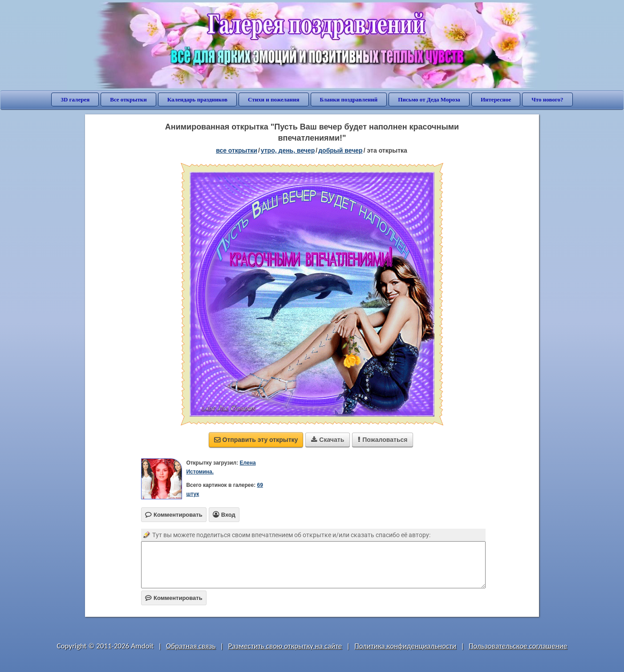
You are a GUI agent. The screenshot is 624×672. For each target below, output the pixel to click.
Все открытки (128, 99)
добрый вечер (340, 150)
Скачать (328, 440)
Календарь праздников (197, 99)
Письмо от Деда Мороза (429, 99)
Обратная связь (191, 646)
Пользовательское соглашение (518, 646)
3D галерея (75, 99)
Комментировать (174, 598)
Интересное (496, 99)
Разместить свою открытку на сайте (285, 646)
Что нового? (547, 99)
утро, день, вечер (288, 150)
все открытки (237, 150)
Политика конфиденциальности (405, 646)
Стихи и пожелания (274, 99)
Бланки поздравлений (349, 99)
